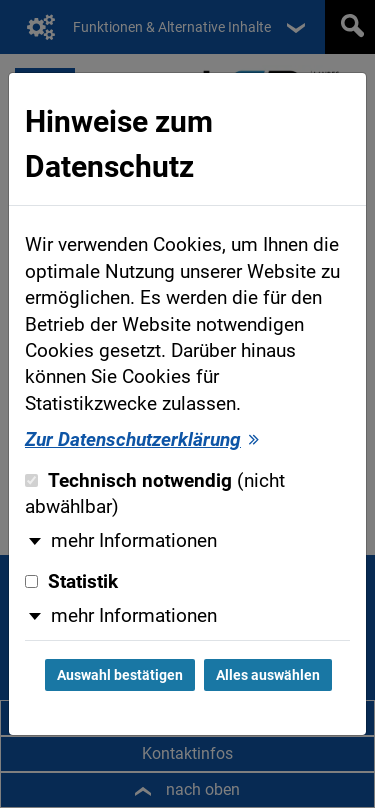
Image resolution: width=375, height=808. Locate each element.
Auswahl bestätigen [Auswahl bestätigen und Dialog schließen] (120, 675)
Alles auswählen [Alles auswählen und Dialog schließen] (268, 675)
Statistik (71, 582)
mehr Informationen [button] (134, 541)
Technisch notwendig (155, 494)
